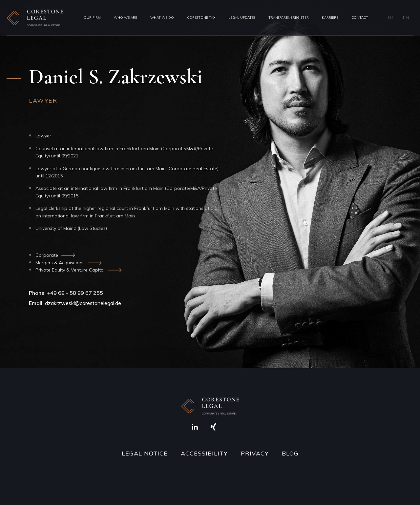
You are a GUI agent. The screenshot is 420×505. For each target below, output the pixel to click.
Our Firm (92, 18)
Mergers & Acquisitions (60, 263)
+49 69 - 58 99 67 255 (75, 293)
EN (406, 18)
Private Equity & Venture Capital (70, 270)
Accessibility (204, 454)
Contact (360, 18)
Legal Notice (145, 454)
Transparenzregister (289, 18)
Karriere (330, 18)
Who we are (126, 18)
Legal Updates (242, 18)
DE (391, 18)
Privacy (255, 454)
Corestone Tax (201, 18)
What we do (162, 18)
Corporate (47, 255)
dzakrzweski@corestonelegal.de (83, 303)
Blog (290, 454)
